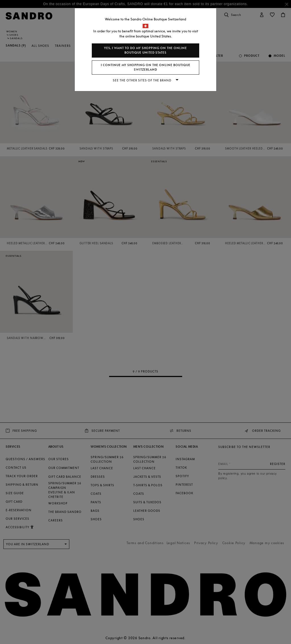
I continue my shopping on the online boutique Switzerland (146, 67)
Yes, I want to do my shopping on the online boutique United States (145, 50)
